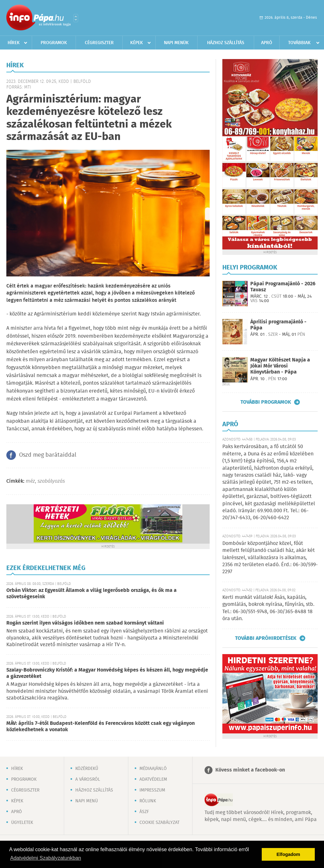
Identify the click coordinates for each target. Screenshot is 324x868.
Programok (54, 43)
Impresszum (152, 790)
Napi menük (176, 43)
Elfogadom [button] (288, 854)
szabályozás (51, 481)
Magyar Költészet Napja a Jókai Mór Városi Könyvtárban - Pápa (280, 366)
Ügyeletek (22, 823)
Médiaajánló (153, 769)
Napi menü (87, 801)
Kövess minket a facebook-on (250, 770)
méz (30, 481)
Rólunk (148, 801)
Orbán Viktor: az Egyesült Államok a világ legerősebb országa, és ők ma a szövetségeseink (91, 594)
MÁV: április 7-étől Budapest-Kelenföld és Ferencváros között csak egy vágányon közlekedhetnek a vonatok (101, 727)
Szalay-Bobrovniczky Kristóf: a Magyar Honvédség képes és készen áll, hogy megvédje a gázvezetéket (107, 673)
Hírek (14, 43)
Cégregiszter (99, 43)
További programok (266, 402)
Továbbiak (299, 43)
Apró (267, 43)
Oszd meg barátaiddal (48, 455)
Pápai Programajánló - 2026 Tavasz (283, 287)
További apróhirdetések (266, 638)
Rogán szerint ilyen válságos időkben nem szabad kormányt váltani (85, 623)
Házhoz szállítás (226, 43)
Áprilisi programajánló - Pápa (278, 325)
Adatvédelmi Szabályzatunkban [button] (46, 858)
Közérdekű (87, 769)
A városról (88, 779)
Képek (137, 43)
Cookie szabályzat (159, 823)
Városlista (76, 18)
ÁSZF (144, 812)
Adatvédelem (153, 779)
